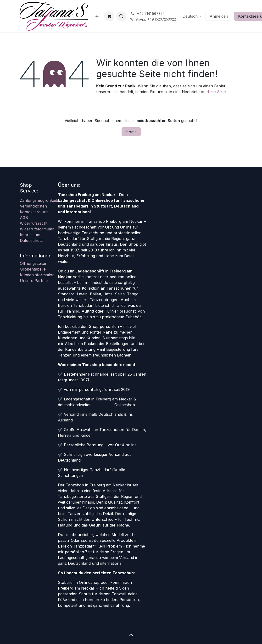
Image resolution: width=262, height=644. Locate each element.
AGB (24, 218)
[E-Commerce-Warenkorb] (109, 16)
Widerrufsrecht (34, 223)
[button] (121, 16)
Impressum (30, 235)
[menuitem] (97, 16)
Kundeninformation (37, 275)
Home (131, 132)
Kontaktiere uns (34, 212)
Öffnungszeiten (34, 263)
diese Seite (216, 92)
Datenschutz (31, 240)
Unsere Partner (34, 281)
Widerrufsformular (37, 229)
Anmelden (219, 16)
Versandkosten (33, 206)
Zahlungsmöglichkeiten (41, 200)
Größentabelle (33, 269)
